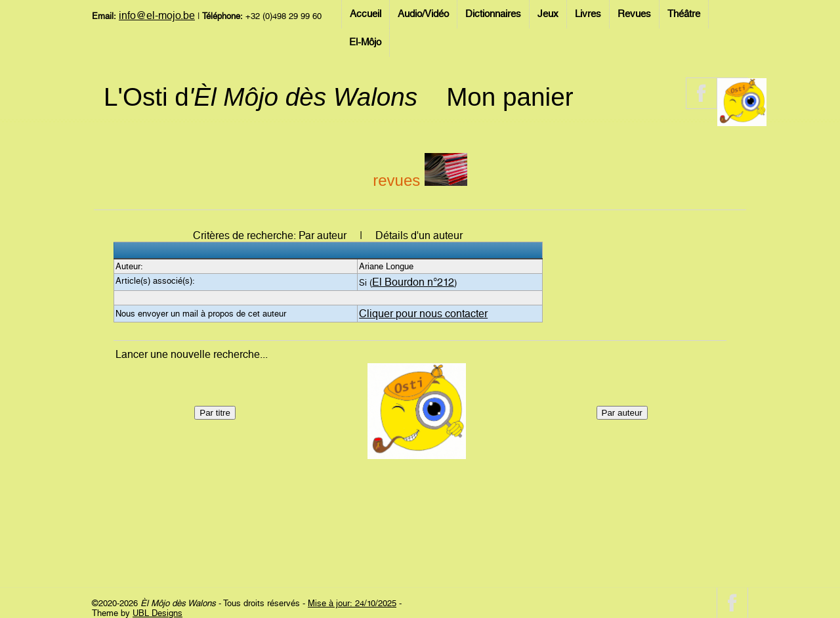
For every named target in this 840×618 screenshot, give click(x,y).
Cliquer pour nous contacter (423, 314)
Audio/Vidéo (423, 14)
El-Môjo (365, 42)
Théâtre (684, 14)
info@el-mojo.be (157, 15)
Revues (634, 14)
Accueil (366, 14)
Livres (588, 14)
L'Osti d (261, 97)
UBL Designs (157, 613)
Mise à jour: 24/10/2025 (352, 603)
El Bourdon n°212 (413, 282)
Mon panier (510, 97)
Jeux (548, 14)
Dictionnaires (493, 14)
